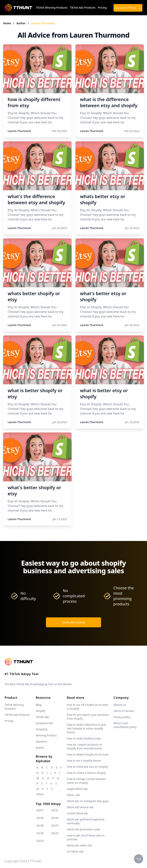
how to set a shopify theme (84, 761)
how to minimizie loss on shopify (87, 767)
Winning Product (46, 735)
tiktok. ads (73, 795)
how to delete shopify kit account (88, 754)
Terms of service (124, 711)
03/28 (40, 825)
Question (42, 741)
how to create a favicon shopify (86, 773)
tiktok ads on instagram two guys (88, 801)
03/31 (55, 810)
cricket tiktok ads (77, 813)
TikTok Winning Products (52, 8)
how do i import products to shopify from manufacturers (84, 746)
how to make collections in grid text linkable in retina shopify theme (86, 728)
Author (21, 23)
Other (40, 794)
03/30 (40, 818)
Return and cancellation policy (125, 725)
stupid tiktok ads (77, 789)
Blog (39, 705)
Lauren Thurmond (43, 23)
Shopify (40, 711)
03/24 (40, 841)
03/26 (40, 833)
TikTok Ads (42, 717)
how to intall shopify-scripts (84, 738)
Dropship (42, 729)
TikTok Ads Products (83, 8)
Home (7, 23)
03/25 (55, 833)
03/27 (55, 825)
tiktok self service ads (80, 807)
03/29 (55, 818)
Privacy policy (122, 717)
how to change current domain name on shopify (86, 781)
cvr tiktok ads (75, 851)
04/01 (40, 810)
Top (139, 859)
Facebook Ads (45, 723)
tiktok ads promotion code (83, 829)
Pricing (102, 8)
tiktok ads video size (79, 845)
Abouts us (120, 705)
